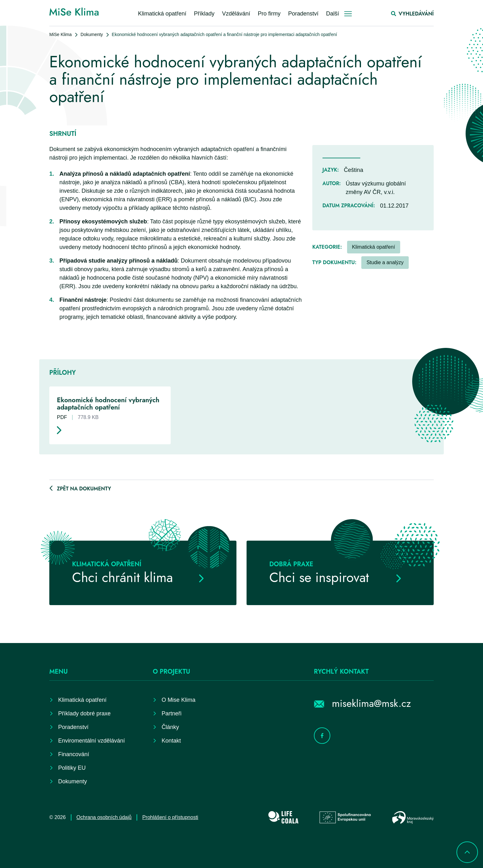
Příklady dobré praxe (84, 713)
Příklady (204, 14)
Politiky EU (72, 768)
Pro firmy (269, 14)
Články (170, 727)
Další (333, 14)
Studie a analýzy (385, 262)
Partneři (171, 713)
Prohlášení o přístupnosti (170, 817)
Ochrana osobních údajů (104, 817)
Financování (74, 754)
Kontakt (171, 741)
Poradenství (303, 14)
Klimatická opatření (162, 14)
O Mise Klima (178, 700)
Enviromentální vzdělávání (92, 741)
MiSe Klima (61, 34)
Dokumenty (92, 34)
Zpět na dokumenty (84, 489)
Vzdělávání (236, 14)
